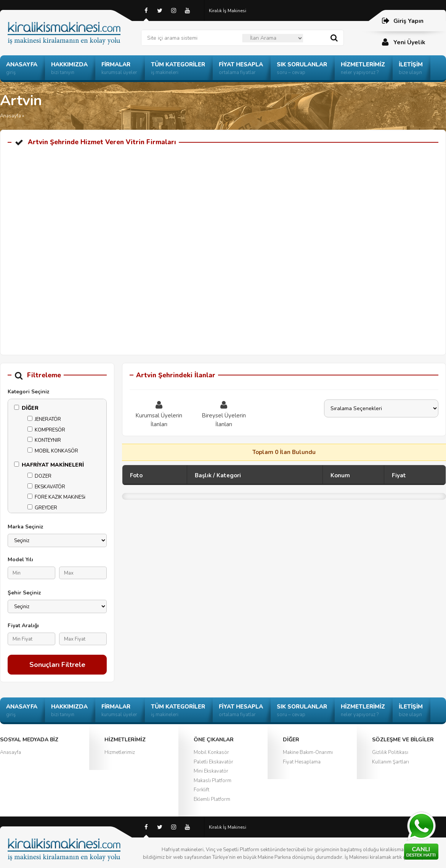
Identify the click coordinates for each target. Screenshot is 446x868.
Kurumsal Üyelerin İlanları (159, 414)
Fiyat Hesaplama (302, 762)
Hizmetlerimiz (120, 752)
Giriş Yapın (402, 21)
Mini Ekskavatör (211, 771)
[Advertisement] (223, 212)
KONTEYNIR (44, 440)
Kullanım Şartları (391, 762)
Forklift (201, 790)
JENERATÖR (44, 419)
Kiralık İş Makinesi (228, 11)
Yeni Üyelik (403, 42)
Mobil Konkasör (211, 752)
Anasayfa (10, 116)
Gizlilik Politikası (390, 752)
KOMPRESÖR (46, 430)
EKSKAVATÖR (46, 487)
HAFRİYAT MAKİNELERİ (49, 465)
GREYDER (42, 508)
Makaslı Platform (213, 781)
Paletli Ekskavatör (213, 762)
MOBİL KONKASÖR (53, 451)
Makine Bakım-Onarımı (308, 752)
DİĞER (26, 408)
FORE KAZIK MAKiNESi (56, 497)
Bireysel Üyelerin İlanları (224, 414)
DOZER (39, 476)
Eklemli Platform (212, 799)
